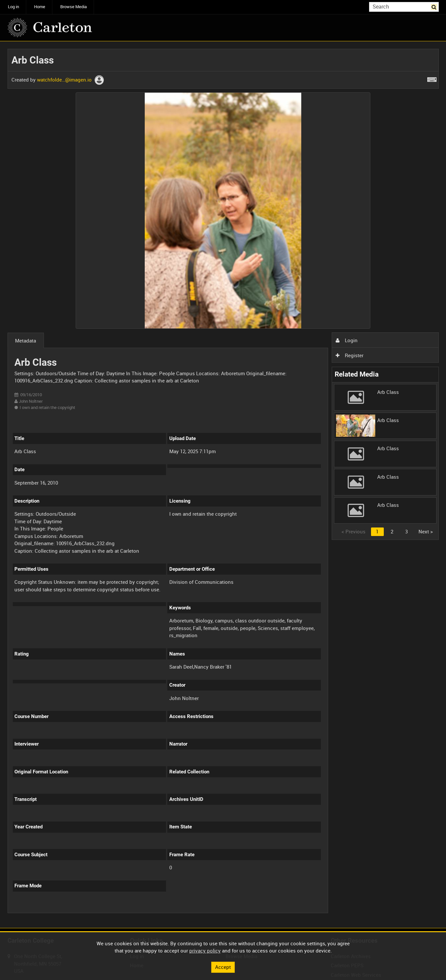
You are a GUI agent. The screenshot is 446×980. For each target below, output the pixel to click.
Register (349, 355)
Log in (13, 7)
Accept (223, 967)
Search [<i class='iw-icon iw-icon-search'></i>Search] (435, 6)
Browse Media (74, 7)
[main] (223, 485)
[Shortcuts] (432, 78)
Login (346, 340)
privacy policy (205, 951)
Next (426, 531)
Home (40, 7)
